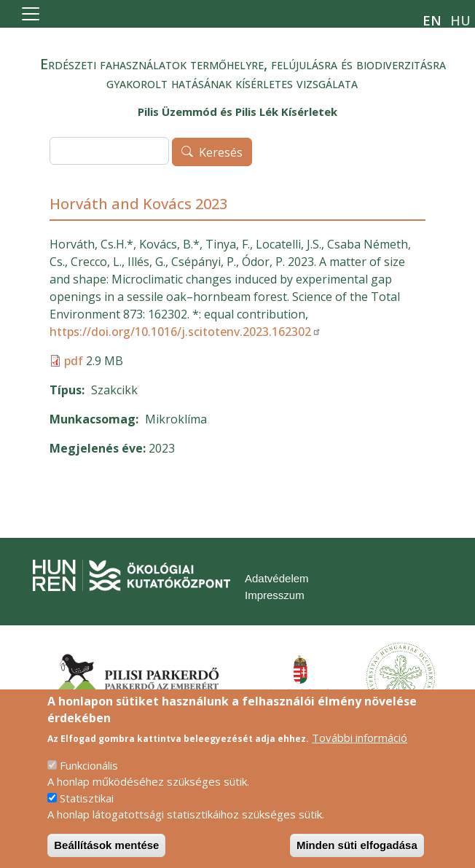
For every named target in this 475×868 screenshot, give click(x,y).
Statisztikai (87, 813)
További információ (360, 752)
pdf (74, 361)
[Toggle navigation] (31, 14)
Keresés (221, 152)
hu (460, 20)
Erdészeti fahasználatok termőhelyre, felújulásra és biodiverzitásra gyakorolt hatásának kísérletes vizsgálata (243, 73)
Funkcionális (89, 780)
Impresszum (275, 595)
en (432, 20)
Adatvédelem (277, 578)
